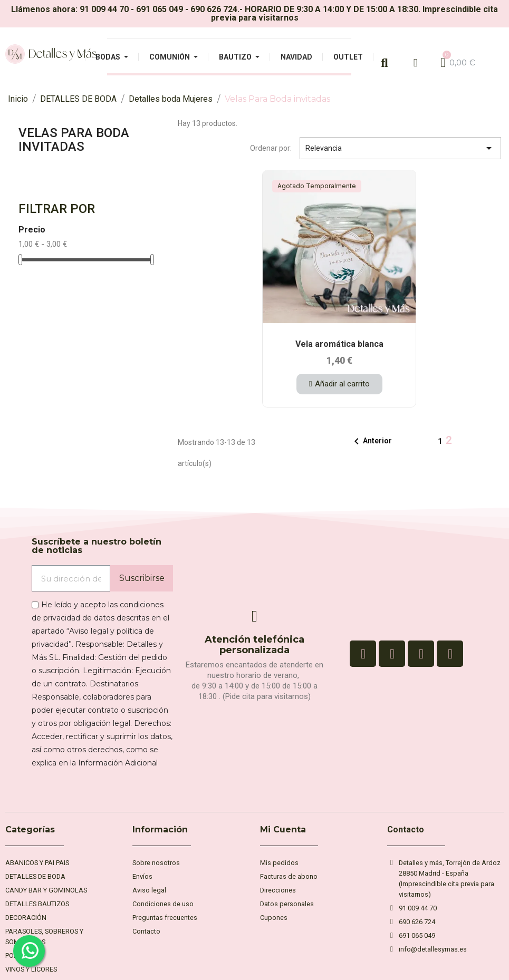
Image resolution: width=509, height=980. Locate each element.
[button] (339, 384)
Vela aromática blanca (339, 344)
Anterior (371, 441)
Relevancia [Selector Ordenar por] (400, 148)
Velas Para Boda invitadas (74, 140)
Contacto (406, 829)
